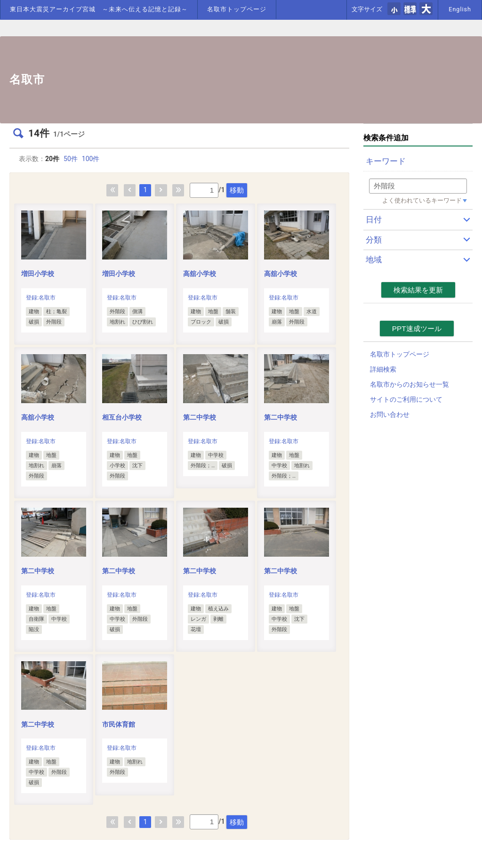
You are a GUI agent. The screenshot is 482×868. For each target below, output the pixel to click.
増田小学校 (38, 274)
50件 (71, 159)
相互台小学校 (122, 417)
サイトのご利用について (406, 399)
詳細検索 (383, 369)
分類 (374, 240)
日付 (374, 219)
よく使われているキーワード (422, 200)
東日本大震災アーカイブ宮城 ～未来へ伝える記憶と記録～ (99, 9)
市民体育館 (119, 724)
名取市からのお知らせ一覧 (410, 384)
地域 (374, 260)
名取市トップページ (237, 9)
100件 (91, 159)
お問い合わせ (390, 414)
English (460, 9)
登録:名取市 (41, 298)
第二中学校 (200, 417)
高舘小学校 (200, 274)
